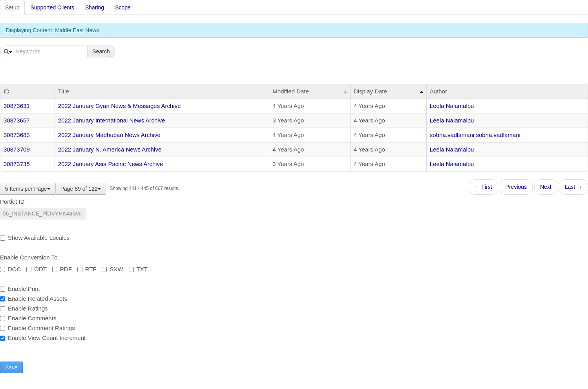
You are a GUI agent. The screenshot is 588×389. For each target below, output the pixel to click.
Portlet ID (12, 202)
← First (483, 187)
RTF (87, 269)
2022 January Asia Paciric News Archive (111, 164)
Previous (516, 187)
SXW (112, 269)
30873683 (17, 135)
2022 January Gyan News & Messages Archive (120, 106)
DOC (10, 269)
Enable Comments (28, 318)
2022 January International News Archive (112, 120)
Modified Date (291, 91)
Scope (123, 7)
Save (11, 367)
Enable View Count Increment (43, 338)
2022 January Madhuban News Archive (109, 135)
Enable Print (20, 289)
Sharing (95, 7)
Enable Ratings (24, 308)
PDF (62, 269)
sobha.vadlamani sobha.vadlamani (475, 135)
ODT (37, 269)
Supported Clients (52, 7)
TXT (138, 269)
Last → (573, 187)
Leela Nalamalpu (452, 106)
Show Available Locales (35, 238)
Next (546, 187)
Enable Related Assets (34, 299)
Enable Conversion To (29, 257)
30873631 (17, 106)
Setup (12, 7)
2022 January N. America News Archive (110, 149)
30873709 (17, 149)
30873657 (17, 120)
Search (101, 51)
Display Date (370, 91)
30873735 (17, 164)
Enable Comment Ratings (37, 328)
